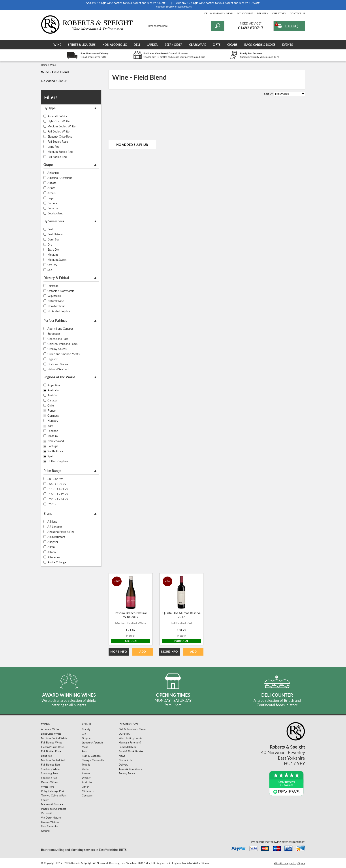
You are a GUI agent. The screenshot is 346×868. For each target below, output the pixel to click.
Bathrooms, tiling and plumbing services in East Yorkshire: (84, 850)
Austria (52, 395)
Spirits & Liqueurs (82, 45)
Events (288, 45)
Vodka (86, 769)
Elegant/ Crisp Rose (60, 136)
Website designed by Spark (289, 863)
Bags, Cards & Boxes (260, 45)
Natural (45, 831)
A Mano (52, 522)
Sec (50, 270)
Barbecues (54, 334)
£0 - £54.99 (55, 479)
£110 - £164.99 (58, 489)
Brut (50, 229)
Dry (50, 244)
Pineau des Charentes (54, 809)
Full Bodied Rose (58, 142)
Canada (52, 400)
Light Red (53, 147)
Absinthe (87, 782)
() (291, 26)
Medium (53, 255)
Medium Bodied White (61, 126)
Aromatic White (57, 116)
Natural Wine (56, 301)
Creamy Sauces (57, 349)
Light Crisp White (58, 121)
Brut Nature (55, 234)
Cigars (232, 45)
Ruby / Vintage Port (53, 791)
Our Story (279, 13)
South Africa (55, 451)
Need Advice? (251, 23)
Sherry (45, 800)
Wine (57, 45)
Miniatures (88, 791)
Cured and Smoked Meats (64, 354)
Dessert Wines (49, 782)
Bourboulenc (55, 213)
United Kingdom (58, 461)
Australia (53, 390)
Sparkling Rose (50, 773)
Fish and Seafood (58, 369)
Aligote (52, 183)
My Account (245, 13)
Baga (50, 198)
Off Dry (52, 265)
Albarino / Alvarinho (60, 178)
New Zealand (56, 441)
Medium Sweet (57, 260)
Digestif (53, 359)
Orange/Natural (50, 822)
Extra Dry (54, 250)
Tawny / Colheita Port (54, 795)
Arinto (51, 188)
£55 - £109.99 (57, 484)
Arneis (52, 193)
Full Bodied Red (57, 157)
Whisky (86, 778)
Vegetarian (54, 296)
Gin (84, 734)
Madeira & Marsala (52, 804)
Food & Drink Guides (131, 751)
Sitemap (206, 863)
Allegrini (53, 542)
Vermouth (47, 813)
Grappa (86, 738)
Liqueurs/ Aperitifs (93, 742)
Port (84, 751)
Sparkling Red (49, 778)
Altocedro (54, 557)
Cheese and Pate (58, 339)
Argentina (54, 385)
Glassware (197, 45)
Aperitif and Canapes (60, 329)
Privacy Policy (127, 773)
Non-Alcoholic (56, 306)
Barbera (52, 203)
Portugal (53, 446)
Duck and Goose (58, 364)
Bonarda (53, 208)
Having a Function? (130, 742)
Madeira (53, 436)
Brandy (86, 729)
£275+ (52, 504)
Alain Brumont (56, 537)
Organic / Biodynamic (61, 291)
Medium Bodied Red (60, 152)
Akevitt (86, 773)
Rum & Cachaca (91, 756)
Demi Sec (53, 239)
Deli (137, 45)
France (52, 411)
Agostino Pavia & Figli (61, 532)
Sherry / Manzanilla (93, 760)
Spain (51, 456)
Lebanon (53, 431)
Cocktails (87, 795)
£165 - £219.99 (58, 494)
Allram (52, 547)
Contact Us (297, 13)
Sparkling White (50, 769)
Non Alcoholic (115, 45)
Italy (50, 426)
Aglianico (53, 173)
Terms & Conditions (130, 769)
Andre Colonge (57, 562)
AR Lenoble (55, 527)
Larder (152, 45)
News (122, 756)
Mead (85, 747)
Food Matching (128, 747)
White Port (47, 787)
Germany (53, 416)
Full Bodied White (58, 131)
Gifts (217, 45)
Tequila (86, 765)
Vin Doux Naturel (51, 818)
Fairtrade (53, 286)
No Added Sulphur (54, 81)
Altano (52, 552)
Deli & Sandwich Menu (219, 13)
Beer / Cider (173, 45)
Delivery (263, 13)
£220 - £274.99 (58, 499)
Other (85, 787)
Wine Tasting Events (130, 738)
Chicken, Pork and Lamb (62, 344)
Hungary (53, 421)
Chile (51, 405)
